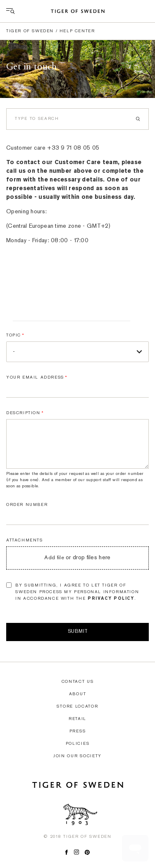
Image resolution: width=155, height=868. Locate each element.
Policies (78, 744)
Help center (77, 31)
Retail (77, 719)
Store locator (77, 707)
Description (23, 413)
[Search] (77, 119)
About (78, 694)
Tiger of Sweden (30, 31)
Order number (27, 505)
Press (78, 731)
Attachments (25, 540)
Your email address (35, 378)
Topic (14, 335)
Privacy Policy (111, 599)
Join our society (77, 756)
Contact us (78, 682)
